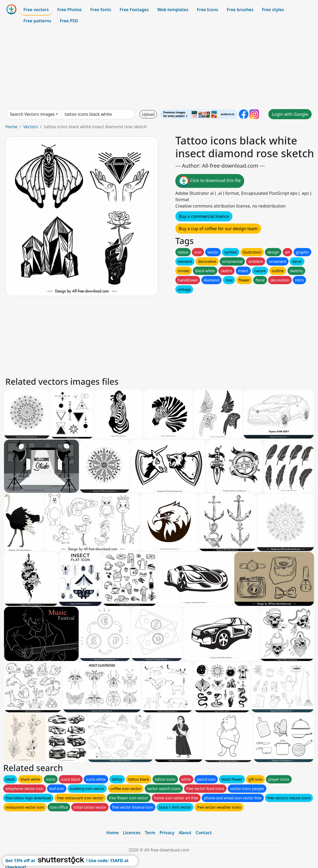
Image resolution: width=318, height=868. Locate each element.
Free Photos (69, 10)
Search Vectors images (32, 114)
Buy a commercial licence (204, 216)
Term (150, 833)
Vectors (31, 127)
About (185, 833)
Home (11, 127)
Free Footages (134, 10)
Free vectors (36, 10)
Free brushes (240, 10)
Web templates (173, 10)
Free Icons (207, 10)
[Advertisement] (159, 68)
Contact (204, 833)
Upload (148, 114)
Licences (132, 833)
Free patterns (37, 21)
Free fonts (101, 10)
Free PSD (69, 21)
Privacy (167, 833)
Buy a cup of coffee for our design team (218, 229)
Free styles (273, 10)
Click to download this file (210, 181)
